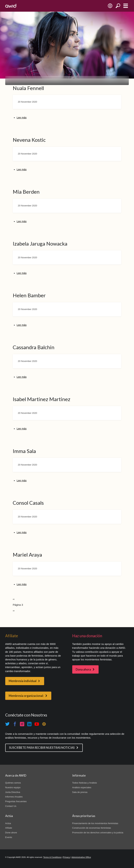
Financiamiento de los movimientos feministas (95, 823)
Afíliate (9, 828)
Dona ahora (83, 669)
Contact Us (11, 806)
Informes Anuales (14, 797)
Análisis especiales (82, 787)
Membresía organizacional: (26, 696)
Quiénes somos (13, 783)
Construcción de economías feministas (92, 828)
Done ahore (11, 833)
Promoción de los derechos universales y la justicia (98, 833)
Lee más (22, 118)
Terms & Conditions (52, 857)
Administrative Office (81, 857)
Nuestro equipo (13, 787)
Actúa (8, 823)
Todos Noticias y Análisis (85, 783)
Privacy (66, 857)
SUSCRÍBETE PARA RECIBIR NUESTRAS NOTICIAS (42, 748)
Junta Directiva (13, 792)
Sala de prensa (80, 792)
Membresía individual (23, 681)
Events (9, 837)
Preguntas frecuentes (16, 801)
